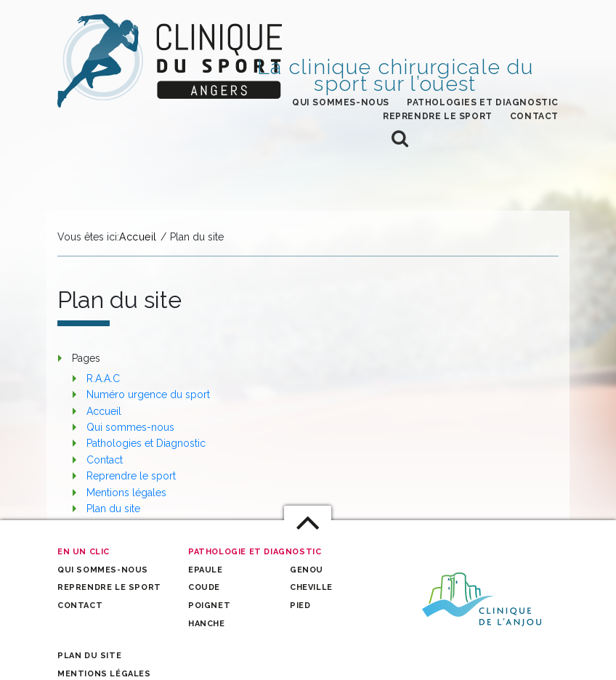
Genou (307, 570)
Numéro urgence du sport (148, 394)
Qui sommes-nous (341, 102)
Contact (534, 116)
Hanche (207, 624)
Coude (204, 587)
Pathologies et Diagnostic (483, 102)
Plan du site (113, 509)
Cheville (311, 587)
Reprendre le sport (438, 116)
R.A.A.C (103, 379)
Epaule (206, 570)
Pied (300, 606)
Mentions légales (126, 493)
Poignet (209, 606)
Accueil (104, 411)
